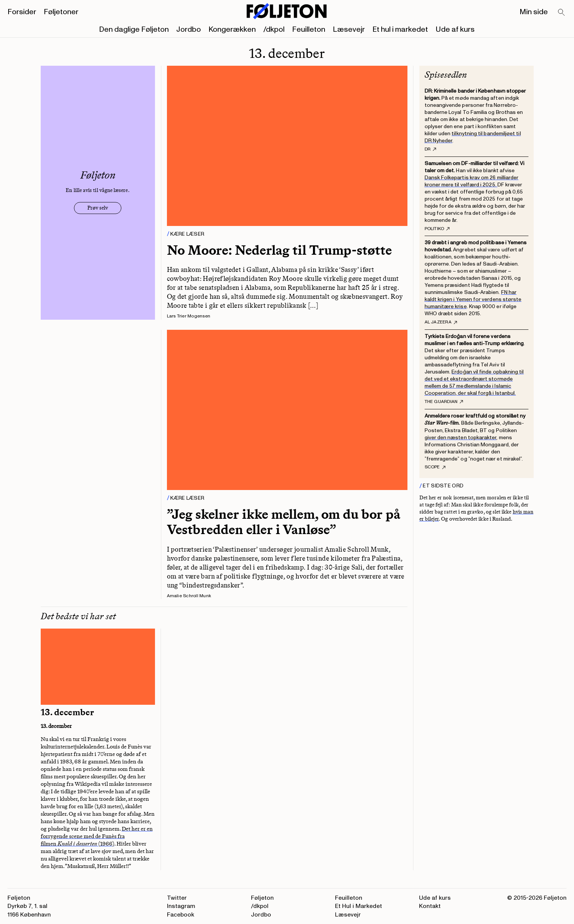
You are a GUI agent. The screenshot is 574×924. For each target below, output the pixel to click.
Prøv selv (98, 208)
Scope (435, 467)
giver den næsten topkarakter (461, 438)
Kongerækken (232, 30)
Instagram (181, 906)
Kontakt (430, 906)
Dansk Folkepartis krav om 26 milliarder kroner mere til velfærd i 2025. (472, 181)
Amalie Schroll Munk (189, 596)
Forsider (22, 12)
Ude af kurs (455, 30)
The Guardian (444, 402)
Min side (534, 12)
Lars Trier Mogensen (189, 316)
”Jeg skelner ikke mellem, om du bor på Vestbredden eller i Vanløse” (284, 522)
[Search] (562, 13)
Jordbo (189, 30)
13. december (67, 712)
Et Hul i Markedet (359, 906)
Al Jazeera (441, 322)
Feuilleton (309, 30)
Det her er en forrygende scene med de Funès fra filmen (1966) (97, 836)
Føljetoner (61, 12)
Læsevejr (349, 30)
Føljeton (262, 898)
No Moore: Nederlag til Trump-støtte (279, 250)
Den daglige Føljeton (134, 30)
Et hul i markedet (400, 30)
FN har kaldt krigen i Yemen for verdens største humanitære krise (473, 299)
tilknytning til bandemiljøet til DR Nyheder (473, 137)
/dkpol (274, 30)
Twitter (177, 898)
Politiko (437, 229)
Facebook (181, 915)
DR (430, 149)
